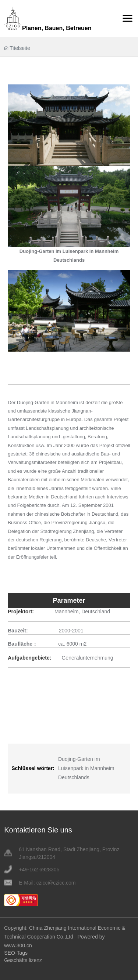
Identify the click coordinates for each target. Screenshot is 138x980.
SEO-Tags (16, 953)
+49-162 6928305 (39, 870)
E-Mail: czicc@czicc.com (47, 883)
